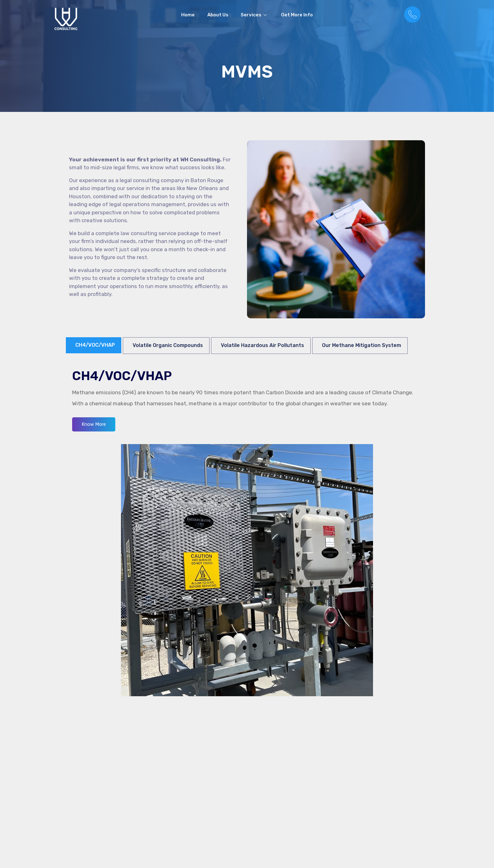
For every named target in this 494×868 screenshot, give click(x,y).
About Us (218, 15)
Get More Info (297, 15)
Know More (94, 424)
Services (255, 15)
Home (188, 15)
